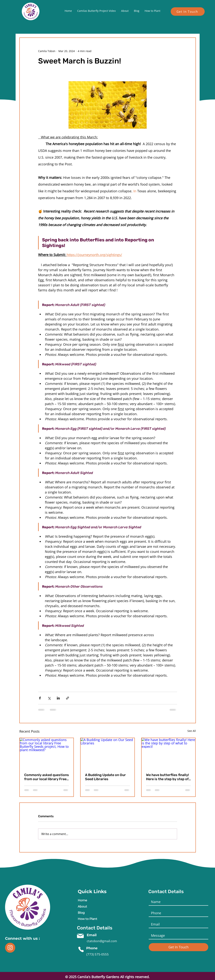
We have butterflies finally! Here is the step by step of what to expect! (167, 777)
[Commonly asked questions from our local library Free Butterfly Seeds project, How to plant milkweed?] (47, 753)
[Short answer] (177, 935)
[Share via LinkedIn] (58, 698)
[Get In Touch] (188, 12)
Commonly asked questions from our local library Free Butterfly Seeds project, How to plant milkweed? (47, 777)
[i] (10, 948)
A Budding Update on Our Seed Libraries (105, 777)
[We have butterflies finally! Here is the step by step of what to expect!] (169, 753)
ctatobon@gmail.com (102, 941)
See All (192, 731)
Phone (92, 948)
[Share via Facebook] (40, 698)
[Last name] (177, 913)
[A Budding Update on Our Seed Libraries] (107, 753)
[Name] (177, 902)
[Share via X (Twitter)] (49, 698)
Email (92, 935)
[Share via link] (68, 698)
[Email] (177, 924)
